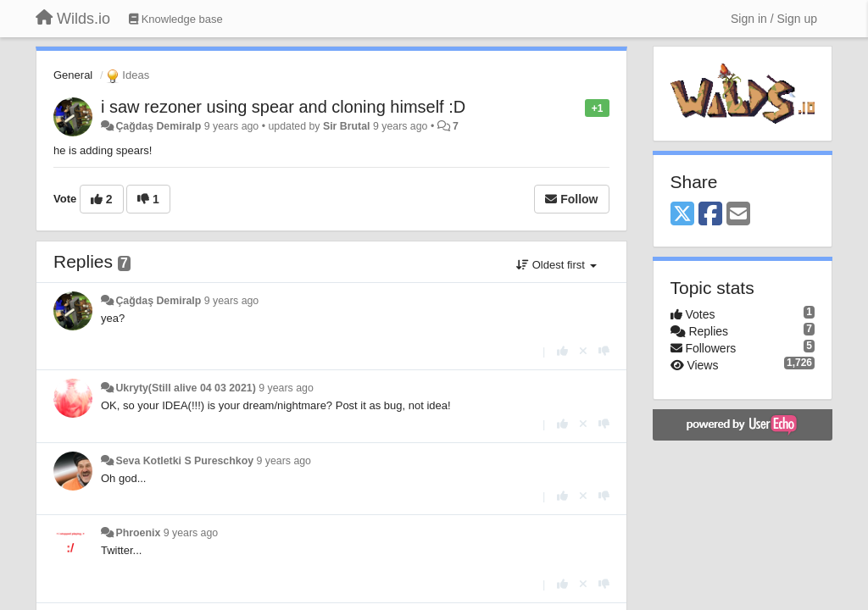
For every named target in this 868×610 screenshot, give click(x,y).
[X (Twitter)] (682, 215)
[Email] (738, 215)
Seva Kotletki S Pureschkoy (184, 461)
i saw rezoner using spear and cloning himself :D (283, 107)
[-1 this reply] (604, 351)
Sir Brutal (347, 126)
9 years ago (232, 301)
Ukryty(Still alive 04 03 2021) (185, 388)
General (73, 75)
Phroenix (138, 533)
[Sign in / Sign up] (774, 19)
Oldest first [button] (556, 265)
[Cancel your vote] (583, 351)
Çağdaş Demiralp (158, 126)
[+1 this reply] (562, 351)
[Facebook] (710, 215)
